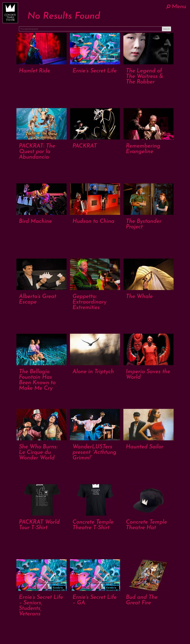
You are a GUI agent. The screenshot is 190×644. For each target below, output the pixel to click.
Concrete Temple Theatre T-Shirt (93, 525)
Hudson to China (93, 221)
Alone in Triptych (93, 372)
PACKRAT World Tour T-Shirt (39, 525)
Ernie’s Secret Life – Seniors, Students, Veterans (41, 606)
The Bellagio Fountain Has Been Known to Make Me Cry (37, 380)
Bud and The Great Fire (142, 600)
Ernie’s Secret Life (95, 71)
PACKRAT (85, 146)
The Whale (139, 297)
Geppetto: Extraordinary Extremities (89, 302)
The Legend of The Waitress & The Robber (145, 77)
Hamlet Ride (35, 71)
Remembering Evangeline (143, 149)
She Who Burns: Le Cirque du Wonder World (38, 452)
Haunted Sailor (145, 447)
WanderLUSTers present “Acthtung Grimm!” (94, 452)
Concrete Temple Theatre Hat (146, 525)
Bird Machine (35, 221)
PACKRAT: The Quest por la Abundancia (37, 152)
